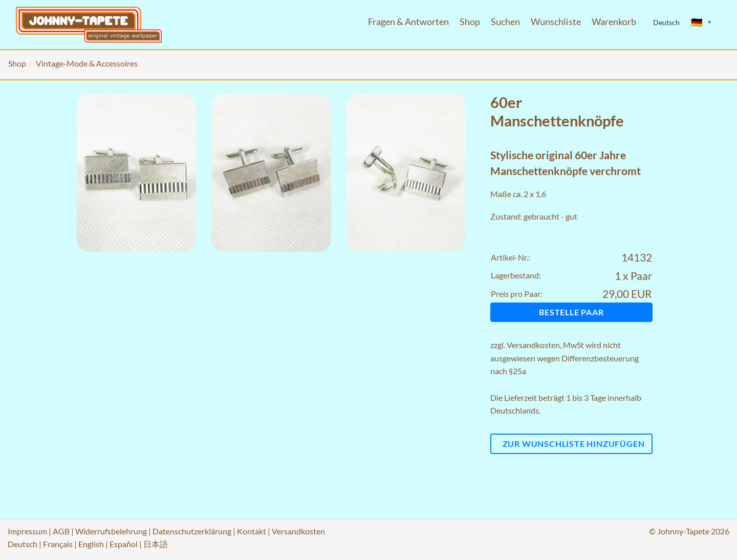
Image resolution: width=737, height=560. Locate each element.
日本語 (156, 544)
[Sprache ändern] (702, 23)
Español (124, 544)
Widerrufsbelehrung (111, 531)
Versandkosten (533, 345)
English (91, 544)
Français (58, 544)
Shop (470, 22)
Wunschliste (556, 22)
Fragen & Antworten (408, 22)
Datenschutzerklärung (192, 531)
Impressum (27, 531)
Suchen (505, 22)
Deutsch (23, 544)
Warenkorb (614, 22)
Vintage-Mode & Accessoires (87, 63)
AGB (61, 531)
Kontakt (252, 531)
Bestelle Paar (571, 312)
